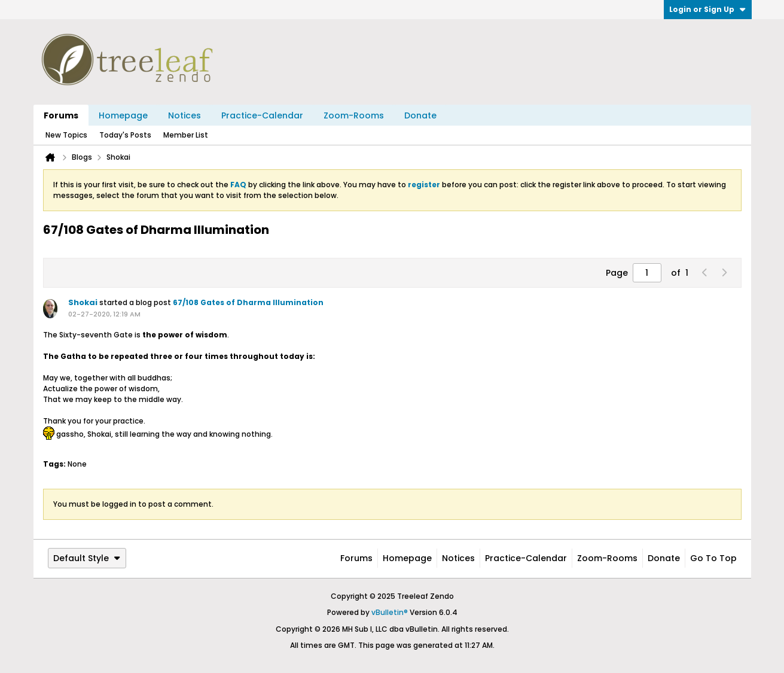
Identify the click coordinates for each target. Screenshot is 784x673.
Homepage (123, 115)
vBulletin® (390, 612)
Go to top (713, 558)
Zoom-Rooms (354, 115)
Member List (186, 135)
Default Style (87, 558)
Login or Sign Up (708, 9)
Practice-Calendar (262, 115)
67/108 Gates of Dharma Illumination (248, 302)
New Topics (66, 135)
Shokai (83, 302)
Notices (184, 115)
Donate (420, 115)
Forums (61, 115)
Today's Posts (125, 135)
